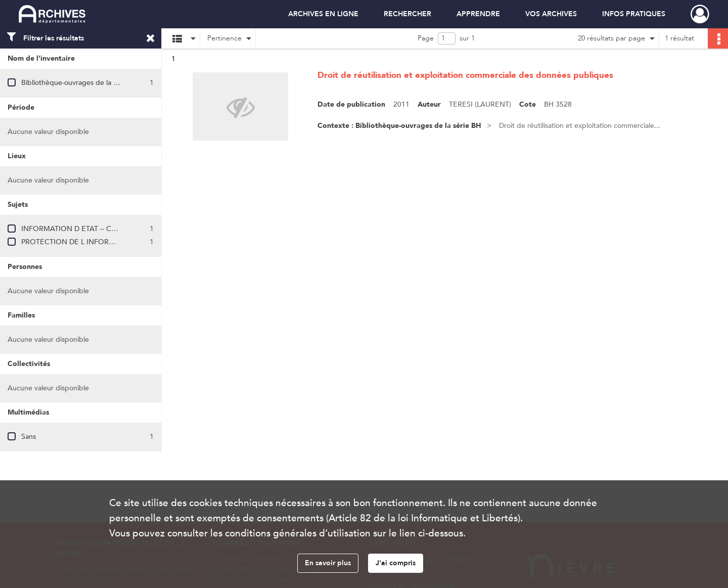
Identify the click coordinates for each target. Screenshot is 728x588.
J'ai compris (396, 563)
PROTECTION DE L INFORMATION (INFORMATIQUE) (110, 242)
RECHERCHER (407, 14)
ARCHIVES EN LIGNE (323, 14)
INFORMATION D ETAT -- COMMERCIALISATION (102, 229)
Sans (29, 437)
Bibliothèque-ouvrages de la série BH (81, 83)
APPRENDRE (478, 14)
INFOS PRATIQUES (634, 14)
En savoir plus (328, 563)
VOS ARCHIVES (551, 14)
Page (426, 38)
